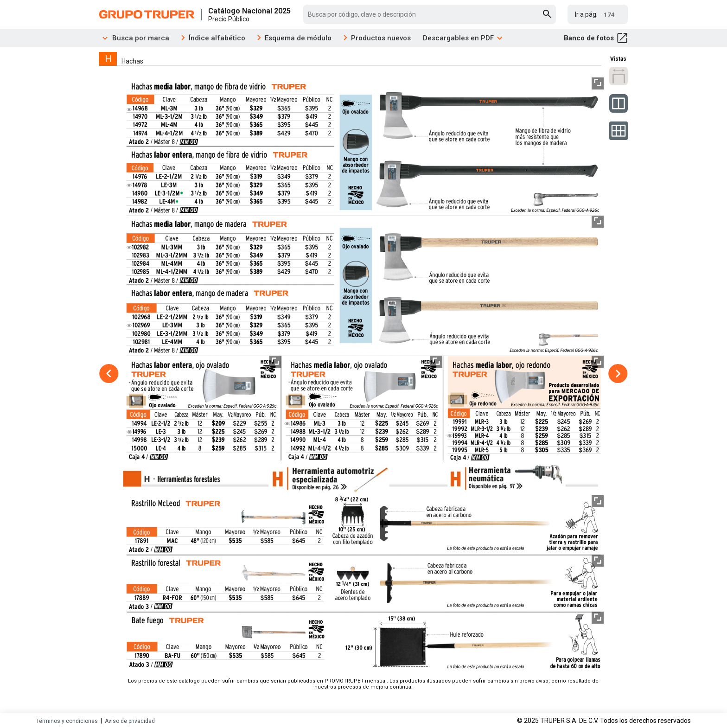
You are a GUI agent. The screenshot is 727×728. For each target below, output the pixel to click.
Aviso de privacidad (130, 721)
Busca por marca (134, 38)
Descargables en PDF (463, 38)
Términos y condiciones (67, 721)
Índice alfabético (217, 38)
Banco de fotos (596, 38)
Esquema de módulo (298, 38)
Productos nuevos (381, 38)
